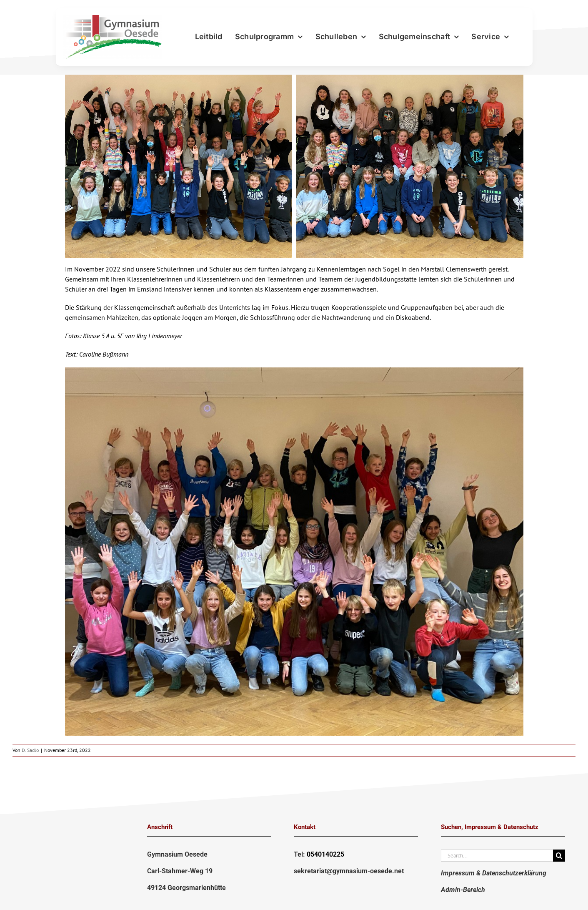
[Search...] (497, 856)
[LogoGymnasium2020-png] (112, 18)
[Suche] (559, 856)
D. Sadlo (30, 750)
